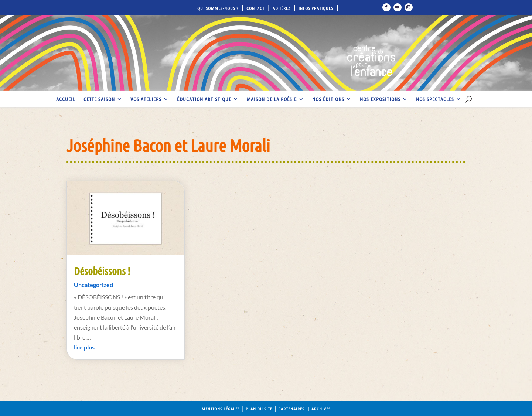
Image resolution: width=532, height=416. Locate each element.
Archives (321, 409)
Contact (255, 8)
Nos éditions (328, 99)
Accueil (66, 99)
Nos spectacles (435, 99)
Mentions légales (221, 409)
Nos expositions (380, 99)
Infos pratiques (316, 8)
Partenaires (291, 409)
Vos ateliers (146, 99)
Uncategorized (93, 285)
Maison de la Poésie (272, 99)
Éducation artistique (204, 99)
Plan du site (259, 409)
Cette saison (99, 99)
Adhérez (282, 8)
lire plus (84, 347)
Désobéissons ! (102, 271)
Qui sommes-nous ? (218, 8)
